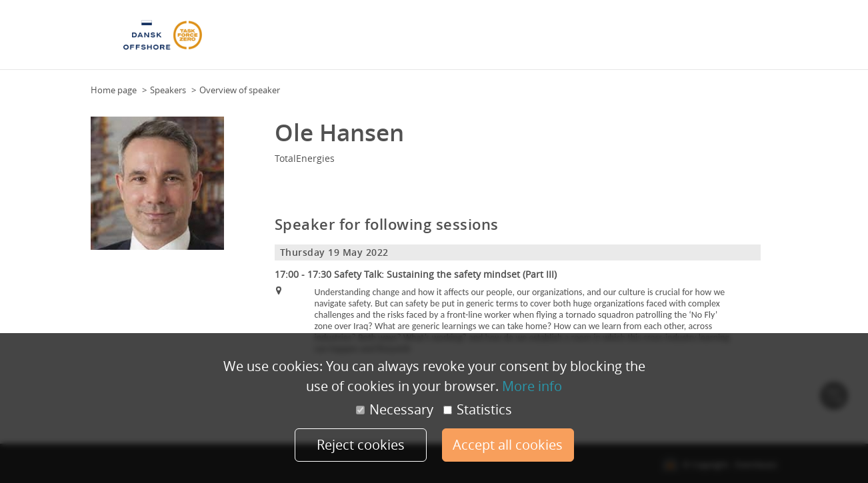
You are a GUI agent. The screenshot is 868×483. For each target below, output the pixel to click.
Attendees (469, 39)
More (763, 39)
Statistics (478, 410)
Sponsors (560, 39)
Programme (417, 39)
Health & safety (713, 39)
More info (532, 386)
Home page (114, 90)
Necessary (395, 410)
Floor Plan (365, 39)
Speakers (515, 39)
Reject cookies (361, 445)
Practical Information (630, 39)
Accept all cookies (508, 445)
